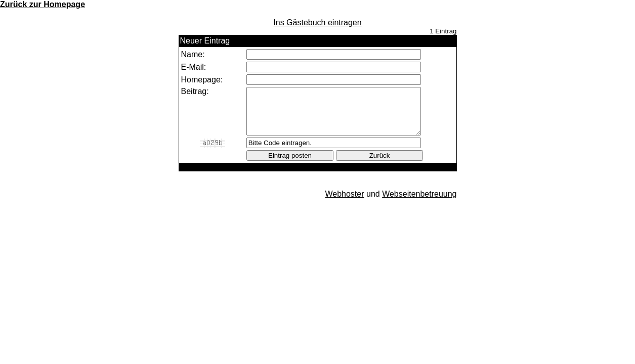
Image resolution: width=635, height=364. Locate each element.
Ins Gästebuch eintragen (317, 22)
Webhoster (344, 203)
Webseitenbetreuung (419, 203)
